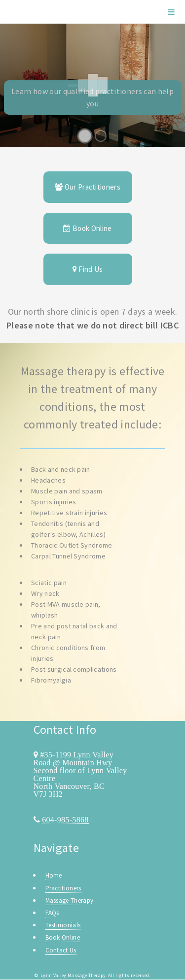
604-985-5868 (65, 819)
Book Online (87, 228)
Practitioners (63, 888)
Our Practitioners (88, 187)
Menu (171, 12)
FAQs (52, 913)
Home (54, 875)
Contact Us (61, 950)
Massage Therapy (70, 900)
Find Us (88, 269)
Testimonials (63, 925)
